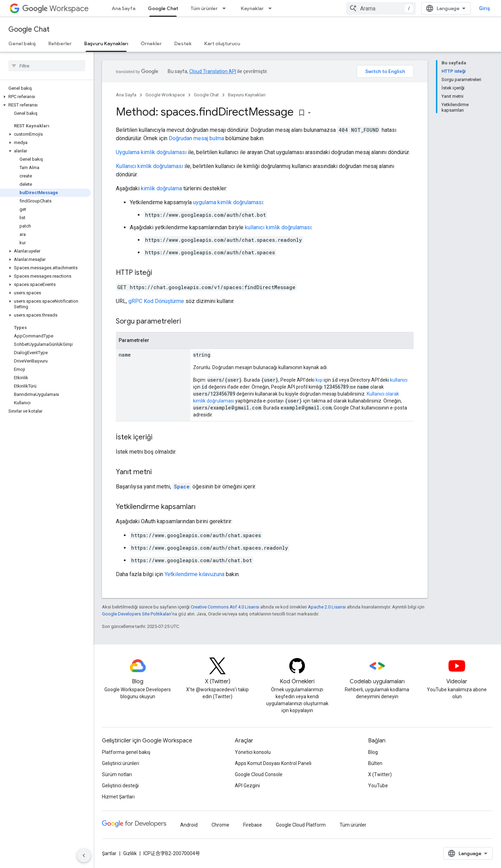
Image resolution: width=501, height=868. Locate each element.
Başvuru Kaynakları (247, 95)
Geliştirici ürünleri (121, 763)
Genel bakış (22, 43)
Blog (373, 752)
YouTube (378, 786)
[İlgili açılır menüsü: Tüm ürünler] (226, 8)
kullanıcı (399, 380)
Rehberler (60, 43)
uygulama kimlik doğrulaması (228, 202)
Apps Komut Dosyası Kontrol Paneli (273, 763)
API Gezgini (247, 786)
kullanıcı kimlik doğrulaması (278, 227)
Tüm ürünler (204, 8)
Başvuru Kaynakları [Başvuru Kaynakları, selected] (106, 43)
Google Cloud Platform (301, 825)
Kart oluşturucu (222, 43)
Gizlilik (130, 853)
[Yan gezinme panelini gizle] (84, 855)
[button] (45, 97)
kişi (319, 380)
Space (182, 487)
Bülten (375, 763)
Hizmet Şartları (118, 797)
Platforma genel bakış (126, 752)
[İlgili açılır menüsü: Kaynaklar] (272, 8)
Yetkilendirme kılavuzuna (194, 574)
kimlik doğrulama (161, 188)
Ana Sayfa (124, 8)
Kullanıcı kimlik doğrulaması (149, 166)
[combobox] (381, 8)
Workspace (55, 9)
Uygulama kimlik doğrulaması (151, 152)
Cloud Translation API (213, 71)
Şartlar (109, 853)
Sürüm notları (117, 774)
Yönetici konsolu (253, 752)
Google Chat (29, 29)
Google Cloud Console (259, 774)
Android (189, 825)
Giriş (484, 8)
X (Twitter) (380, 774)
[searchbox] (47, 66)
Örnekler (151, 43)
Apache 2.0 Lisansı (327, 607)
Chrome (220, 825)
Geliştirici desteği (120, 786)
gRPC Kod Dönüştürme (156, 301)
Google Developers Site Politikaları (137, 614)
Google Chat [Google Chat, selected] (163, 8)
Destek (183, 43)
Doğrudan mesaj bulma (196, 138)
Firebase (253, 825)
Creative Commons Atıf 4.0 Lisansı (225, 607)
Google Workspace (165, 95)
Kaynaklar (252, 8)
